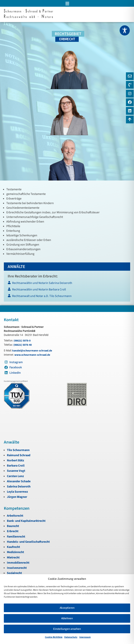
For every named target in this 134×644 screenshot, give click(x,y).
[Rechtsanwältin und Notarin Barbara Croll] (67, 291)
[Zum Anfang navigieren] (130, 120)
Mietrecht (13, 557)
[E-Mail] (130, 76)
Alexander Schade (19, 481)
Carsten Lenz (15, 476)
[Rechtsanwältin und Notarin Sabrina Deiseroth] (67, 284)
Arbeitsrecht (15, 516)
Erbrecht (13, 531)
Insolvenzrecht (17, 568)
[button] (67, 4)
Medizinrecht (15, 552)
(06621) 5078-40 (23, 345)
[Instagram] (130, 94)
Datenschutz (71, 637)
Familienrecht (16, 537)
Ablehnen (67, 618)
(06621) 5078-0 (22, 341)
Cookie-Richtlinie (54, 637)
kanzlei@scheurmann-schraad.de (32, 351)
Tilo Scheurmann (18, 450)
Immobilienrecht (18, 563)
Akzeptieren (67, 608)
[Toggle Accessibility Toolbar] (125, 30)
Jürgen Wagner (17, 497)
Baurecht (13, 526)
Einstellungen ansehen (67, 629)
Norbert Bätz (15, 460)
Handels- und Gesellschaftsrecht (28, 542)
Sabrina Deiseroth (19, 487)
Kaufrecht (13, 547)
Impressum (85, 637)
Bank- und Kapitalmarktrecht (26, 521)
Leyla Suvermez (17, 492)
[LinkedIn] (130, 111)
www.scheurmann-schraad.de (32, 355)
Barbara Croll (16, 466)
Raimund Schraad (19, 455)
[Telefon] (130, 85)
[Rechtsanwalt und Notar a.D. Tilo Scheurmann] (67, 297)
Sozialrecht (14, 573)
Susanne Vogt (16, 471)
